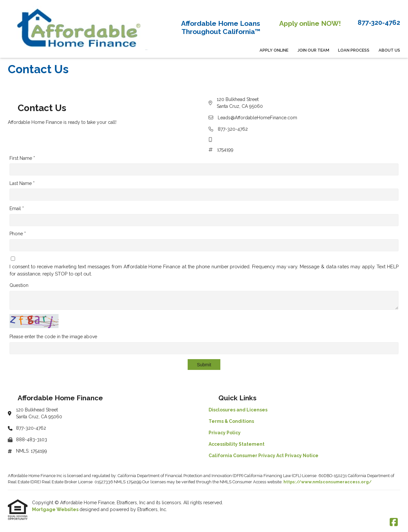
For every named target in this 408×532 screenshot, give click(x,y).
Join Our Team (313, 50)
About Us (389, 50)
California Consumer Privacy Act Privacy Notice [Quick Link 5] (263, 456)
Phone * (18, 234)
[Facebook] (394, 523)
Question (19, 285)
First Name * (22, 158)
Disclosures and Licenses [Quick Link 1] (238, 410)
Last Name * (22, 183)
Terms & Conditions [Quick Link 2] (231, 421)
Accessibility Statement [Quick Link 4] (237, 444)
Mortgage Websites (56, 509)
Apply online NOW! (310, 23)
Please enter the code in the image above (53, 337)
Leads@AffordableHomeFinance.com (257, 118)
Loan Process (354, 50)
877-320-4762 (233, 129)
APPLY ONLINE (274, 50)
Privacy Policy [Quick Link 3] (225, 433)
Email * (17, 208)
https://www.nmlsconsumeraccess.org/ (328, 482)
